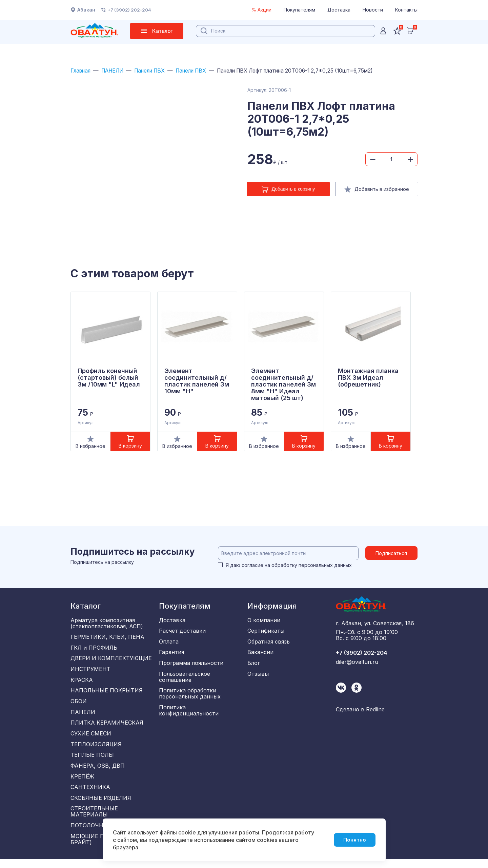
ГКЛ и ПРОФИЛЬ (94, 649)
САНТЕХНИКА (90, 794)
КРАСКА (82, 683)
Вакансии (260, 654)
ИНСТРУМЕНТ (90, 671)
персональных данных (326, 565)
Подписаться (392, 554)
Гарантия (171, 654)
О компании (264, 620)
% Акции (261, 10)
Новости (373, 10)
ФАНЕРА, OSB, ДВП (98, 772)
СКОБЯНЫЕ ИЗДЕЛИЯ (101, 806)
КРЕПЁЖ (82, 783)
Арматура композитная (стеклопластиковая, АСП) (107, 624)
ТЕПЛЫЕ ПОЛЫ (92, 761)
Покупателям (299, 10)
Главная (82, 71)
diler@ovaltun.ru (357, 664)
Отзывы (258, 676)
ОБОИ (79, 705)
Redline (375, 711)
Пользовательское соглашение (185, 679)
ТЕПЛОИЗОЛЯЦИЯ (96, 750)
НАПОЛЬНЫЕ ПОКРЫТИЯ (107, 694)
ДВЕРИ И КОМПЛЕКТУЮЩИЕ (111, 660)
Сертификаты (266, 632)
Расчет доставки (182, 632)
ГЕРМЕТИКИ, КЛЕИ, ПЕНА (107, 638)
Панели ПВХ (156, 71)
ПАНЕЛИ (116, 71)
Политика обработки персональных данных (190, 697)
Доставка (339, 10)
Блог (254, 665)
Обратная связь (269, 643)
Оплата (169, 643)
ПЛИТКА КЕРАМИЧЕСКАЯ (107, 727)
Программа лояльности (191, 665)
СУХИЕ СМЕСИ (91, 738)
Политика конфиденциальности (189, 714)
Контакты (406, 10)
